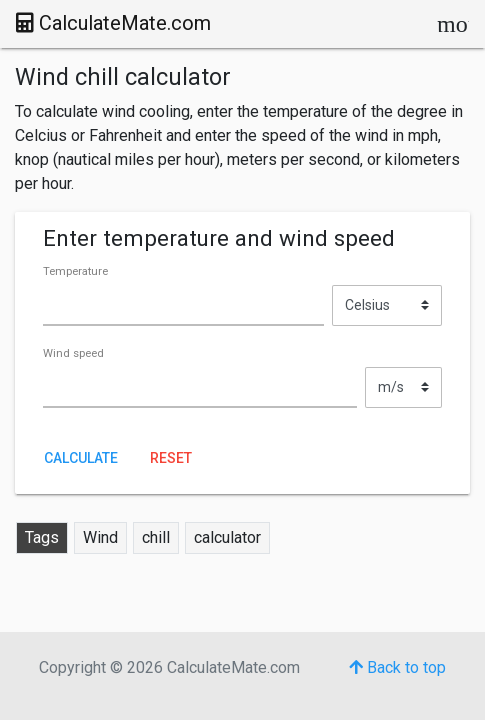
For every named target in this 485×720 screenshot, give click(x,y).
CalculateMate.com (113, 23)
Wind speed (73, 353)
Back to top (397, 667)
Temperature (75, 271)
